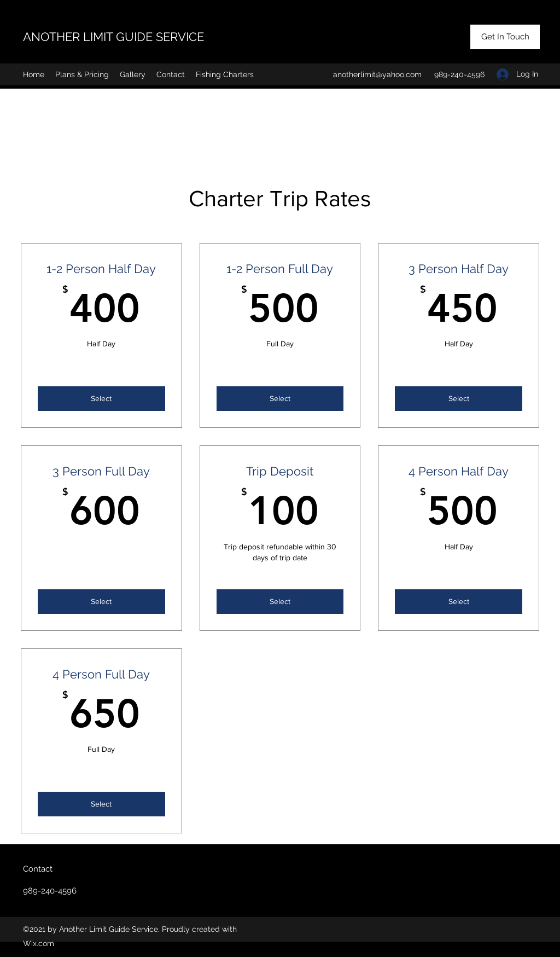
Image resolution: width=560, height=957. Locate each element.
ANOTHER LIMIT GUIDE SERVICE (113, 37)
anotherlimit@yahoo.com (377, 74)
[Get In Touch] (505, 37)
